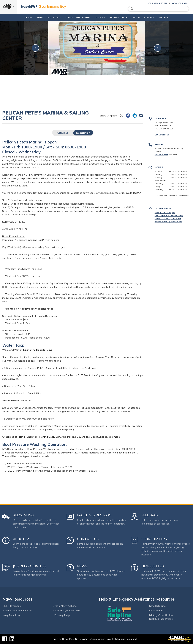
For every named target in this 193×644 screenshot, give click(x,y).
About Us (21, 539)
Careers (140, 17)
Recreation (153, 17)
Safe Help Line (157, 606)
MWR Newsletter (158, 3)
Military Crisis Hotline (161, 615)
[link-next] (158, 48)
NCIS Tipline (156, 611)
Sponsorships (154, 539)
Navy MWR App (180, 3)
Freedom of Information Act (17, 611)
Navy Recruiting (11, 615)
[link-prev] (35, 48)
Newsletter (153, 566)
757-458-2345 (161, 155)
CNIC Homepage (12, 606)
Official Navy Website (65, 606)
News (82, 566)
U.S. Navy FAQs (61, 615)
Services (170, 17)
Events (33, 17)
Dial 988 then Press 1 (161, 619)
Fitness (65, 17)
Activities (63, 133)
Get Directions (162, 135)
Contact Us (88, 539)
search (132, 9)
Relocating (23, 515)
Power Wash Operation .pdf (168, 222)
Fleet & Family (82, 17)
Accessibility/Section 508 (66, 611)
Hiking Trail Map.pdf (165, 213)
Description (83, 133)
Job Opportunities (30, 566)
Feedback (150, 515)
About (20, 17)
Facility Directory (94, 515)
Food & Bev (98, 17)
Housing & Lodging (120, 17)
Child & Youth (47, 17)
